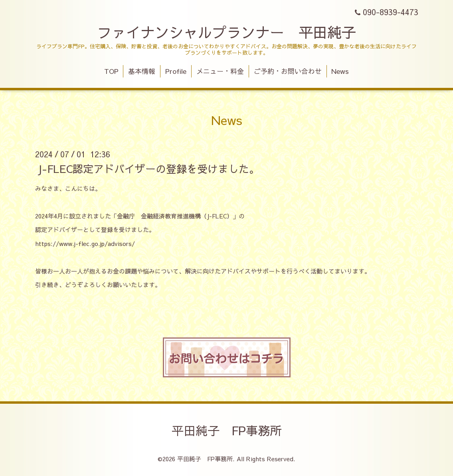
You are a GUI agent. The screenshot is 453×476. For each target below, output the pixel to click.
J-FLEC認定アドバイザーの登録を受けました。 (148, 168)
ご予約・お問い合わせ (288, 71)
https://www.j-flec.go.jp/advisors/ (85, 243)
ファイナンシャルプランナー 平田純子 (227, 32)
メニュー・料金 (220, 71)
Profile (176, 71)
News (340, 71)
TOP (111, 71)
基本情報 (142, 71)
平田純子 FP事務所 (227, 430)
